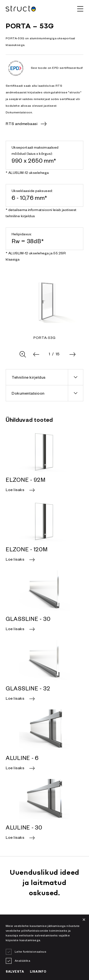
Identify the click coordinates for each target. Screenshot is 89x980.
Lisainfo (38, 972)
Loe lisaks (15, 491)
